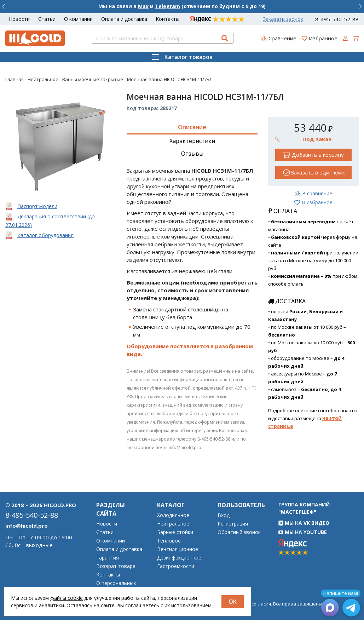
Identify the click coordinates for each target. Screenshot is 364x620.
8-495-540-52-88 (337, 19)
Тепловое (169, 541)
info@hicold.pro (27, 526)
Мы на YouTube (303, 532)
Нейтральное (173, 524)
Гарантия (108, 558)
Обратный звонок (239, 532)
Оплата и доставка (124, 19)
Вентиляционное (178, 549)
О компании (78, 19)
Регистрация (233, 524)
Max (143, 6)
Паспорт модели (37, 206)
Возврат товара (116, 566)
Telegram (167, 6)
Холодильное (173, 515)
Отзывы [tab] (192, 154)
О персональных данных (116, 586)
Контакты (167, 19)
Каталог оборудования (45, 235)
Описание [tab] (192, 127)
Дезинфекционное (179, 558)
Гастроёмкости (176, 566)
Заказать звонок (283, 19)
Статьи (47, 19)
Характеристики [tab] (192, 141)
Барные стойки (175, 532)
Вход (224, 515)
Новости (19, 19)
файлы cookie (67, 598)
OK (233, 602)
